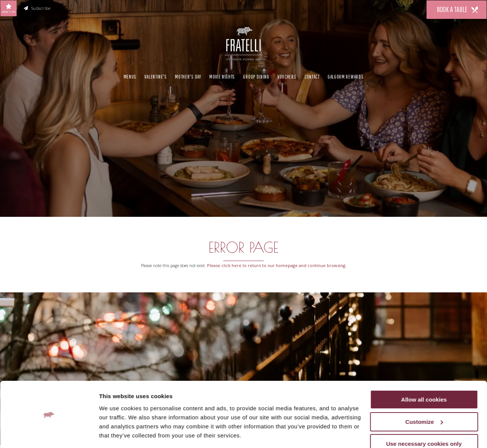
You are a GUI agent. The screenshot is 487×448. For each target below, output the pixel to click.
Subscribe (37, 8)
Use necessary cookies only (424, 421)
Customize (424, 399)
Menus (130, 76)
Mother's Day (188, 76)
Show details (117, 433)
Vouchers (287, 76)
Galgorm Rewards (346, 76)
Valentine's (156, 76)
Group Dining (256, 76)
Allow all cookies (424, 376)
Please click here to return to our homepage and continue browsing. (277, 265)
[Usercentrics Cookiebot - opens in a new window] (49, 433)
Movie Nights (222, 76)
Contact (312, 76)
